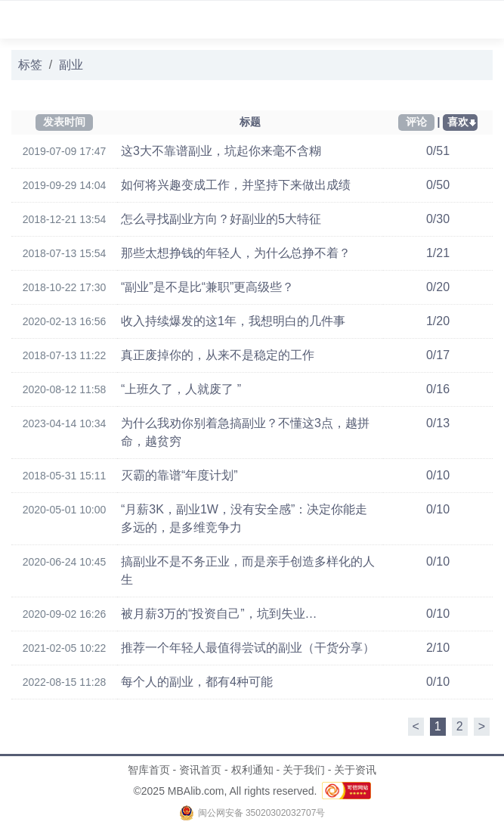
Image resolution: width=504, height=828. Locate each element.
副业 (71, 65)
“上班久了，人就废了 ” (181, 389)
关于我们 (304, 770)
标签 (30, 65)
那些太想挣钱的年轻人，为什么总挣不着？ (236, 253)
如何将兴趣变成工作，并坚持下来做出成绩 (236, 185)
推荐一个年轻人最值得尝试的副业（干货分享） (248, 648)
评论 (416, 122)
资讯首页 (200, 770)
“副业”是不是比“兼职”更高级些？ (207, 287)
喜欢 (458, 122)
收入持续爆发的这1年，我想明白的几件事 (233, 321)
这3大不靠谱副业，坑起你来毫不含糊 (221, 151)
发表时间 (64, 122)
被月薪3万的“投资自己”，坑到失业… (219, 614)
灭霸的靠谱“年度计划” (179, 475)
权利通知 (252, 770)
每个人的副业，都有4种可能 (197, 682)
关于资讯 (355, 770)
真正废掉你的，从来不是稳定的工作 (218, 355)
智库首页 (149, 770)
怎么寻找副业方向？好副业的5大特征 (221, 219)
